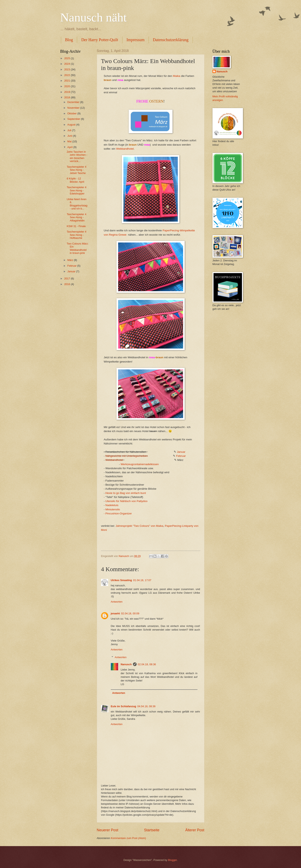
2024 (67, 64)
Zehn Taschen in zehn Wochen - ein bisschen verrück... (77, 156)
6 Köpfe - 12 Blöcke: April (76, 180)
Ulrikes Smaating (121, 580)
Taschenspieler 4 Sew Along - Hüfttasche (77, 235)
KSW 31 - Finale (76, 226)
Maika (177, 76)
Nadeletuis (112, 505)
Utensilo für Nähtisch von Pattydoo (126, 501)
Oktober (72, 113)
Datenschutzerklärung (171, 40)
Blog (69, 40)
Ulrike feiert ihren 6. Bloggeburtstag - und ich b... (77, 204)
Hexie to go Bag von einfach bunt (126, 493)
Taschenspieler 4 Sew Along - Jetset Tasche (77, 170)
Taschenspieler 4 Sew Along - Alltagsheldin (77, 217)
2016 (67, 284)
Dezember (74, 102)
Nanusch (126, 664)
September (74, 119)
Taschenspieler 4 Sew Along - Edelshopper (77, 190)
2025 (67, 58)
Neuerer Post (108, 830)
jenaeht (115, 613)
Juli (70, 130)
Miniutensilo (113, 509)
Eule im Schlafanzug (124, 706)
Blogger (172, 860)
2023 (67, 69)
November (74, 108)
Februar (181, 456)
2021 (67, 81)
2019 (67, 92)
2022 (67, 75)
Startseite (152, 830)
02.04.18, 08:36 (147, 664)
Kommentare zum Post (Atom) (128, 838)
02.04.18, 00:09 (130, 613)
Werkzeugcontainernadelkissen (140, 464)
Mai (70, 141)
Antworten (117, 602)
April (70, 147)
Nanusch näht (94, 17)
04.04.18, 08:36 (147, 706)
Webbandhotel (125, 149)
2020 (67, 86)
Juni (70, 136)
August (72, 125)
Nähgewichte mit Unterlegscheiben (127, 456)
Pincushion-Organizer (119, 513)
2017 (67, 278)
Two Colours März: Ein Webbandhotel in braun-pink (78, 248)
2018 (67, 97)
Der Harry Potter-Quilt (100, 40)
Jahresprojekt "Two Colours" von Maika (140, 526)
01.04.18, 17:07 (142, 580)
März (71, 260)
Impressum (135, 40)
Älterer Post (195, 830)
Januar (181, 452)
